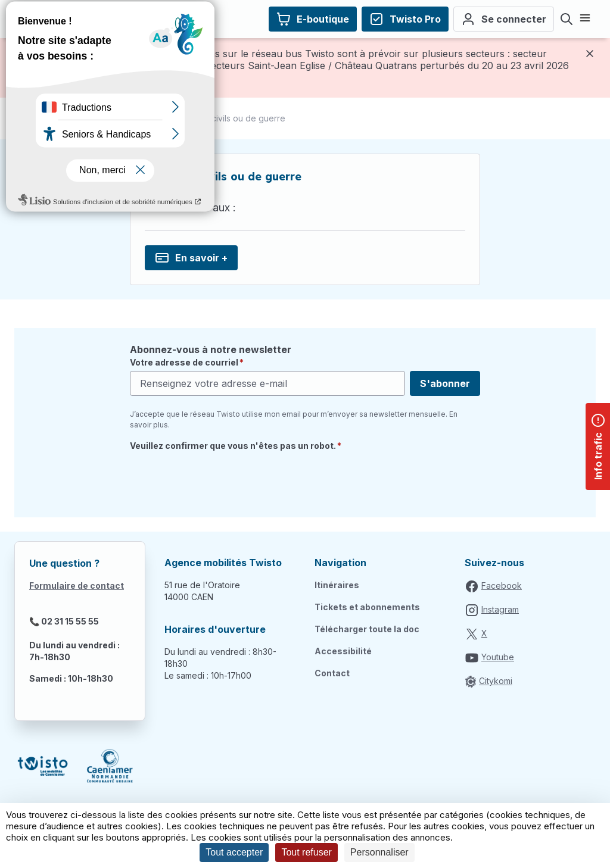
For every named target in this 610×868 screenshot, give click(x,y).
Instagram (500, 609)
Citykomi (496, 681)
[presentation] (220, 480)
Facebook (502, 586)
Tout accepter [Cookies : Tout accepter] (234, 852)
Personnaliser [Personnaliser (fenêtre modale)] (379, 852)
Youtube (498, 657)
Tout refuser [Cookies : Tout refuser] (306, 852)
